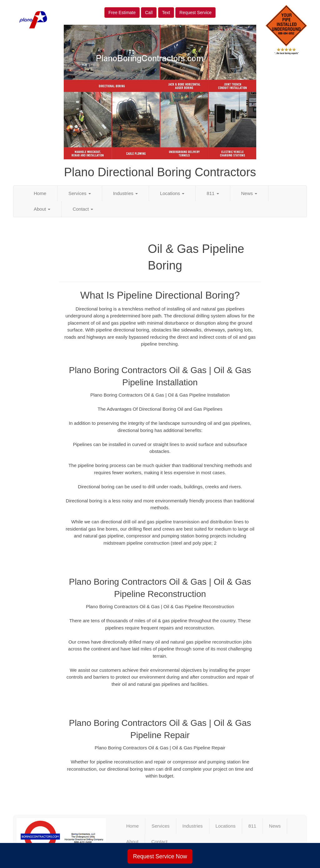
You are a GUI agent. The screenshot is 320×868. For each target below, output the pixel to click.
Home (40, 193)
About (42, 209)
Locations (172, 193)
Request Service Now (160, 856)
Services (80, 193)
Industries (125, 193)
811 (213, 193)
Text (166, 13)
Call (149, 13)
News (249, 193)
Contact (83, 209)
